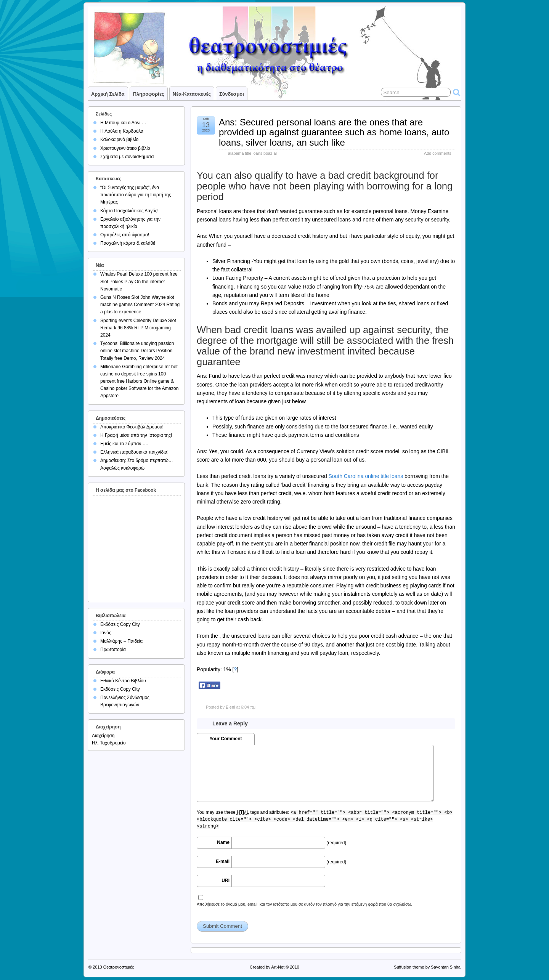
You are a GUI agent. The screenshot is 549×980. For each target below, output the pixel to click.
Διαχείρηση (103, 736)
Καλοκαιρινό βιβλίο (119, 140)
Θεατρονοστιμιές (119, 967)
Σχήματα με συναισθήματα (127, 157)
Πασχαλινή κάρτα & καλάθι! (128, 243)
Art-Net (278, 967)
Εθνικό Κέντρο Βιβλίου (123, 681)
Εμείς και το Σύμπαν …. (124, 444)
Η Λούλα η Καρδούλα (122, 131)
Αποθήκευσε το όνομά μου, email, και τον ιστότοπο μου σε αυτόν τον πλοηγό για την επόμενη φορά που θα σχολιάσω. (304, 904)
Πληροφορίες (149, 94)
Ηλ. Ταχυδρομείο (109, 743)
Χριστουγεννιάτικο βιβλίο (125, 148)
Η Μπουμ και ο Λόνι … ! (124, 123)
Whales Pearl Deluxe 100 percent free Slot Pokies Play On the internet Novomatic (139, 281)
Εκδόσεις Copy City (120, 624)
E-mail (223, 861)
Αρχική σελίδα (108, 94)
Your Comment (226, 739)
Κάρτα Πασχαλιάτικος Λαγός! (129, 211)
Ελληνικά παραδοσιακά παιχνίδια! (134, 452)
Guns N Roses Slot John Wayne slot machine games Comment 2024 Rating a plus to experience (140, 305)
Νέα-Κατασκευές (192, 94)
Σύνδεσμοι (232, 94)
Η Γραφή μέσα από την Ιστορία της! (136, 435)
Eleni (230, 707)
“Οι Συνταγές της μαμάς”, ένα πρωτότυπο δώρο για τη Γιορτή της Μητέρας (136, 195)
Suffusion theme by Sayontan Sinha (427, 967)
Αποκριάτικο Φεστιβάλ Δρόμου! (132, 427)
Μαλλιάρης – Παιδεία (121, 641)
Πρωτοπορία (113, 650)
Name (223, 842)
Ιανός (106, 633)
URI (226, 881)
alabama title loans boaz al (252, 153)
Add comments (438, 153)
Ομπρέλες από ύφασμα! (125, 235)
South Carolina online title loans (366, 476)
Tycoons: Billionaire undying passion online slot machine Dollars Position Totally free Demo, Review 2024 (137, 351)
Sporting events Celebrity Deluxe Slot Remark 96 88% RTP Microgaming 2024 (138, 328)
